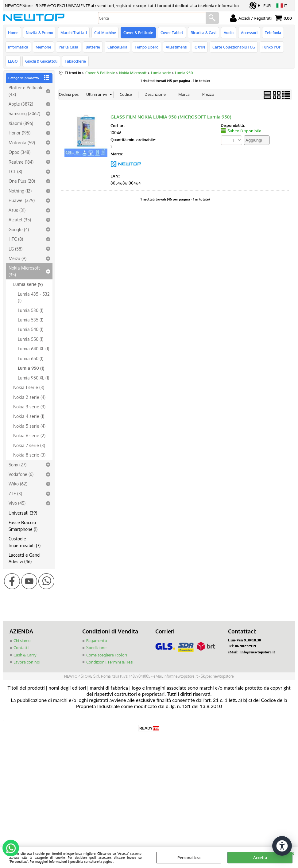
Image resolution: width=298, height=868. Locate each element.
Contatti (21, 648)
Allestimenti (176, 47)
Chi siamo (22, 640)
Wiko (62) (18, 484)
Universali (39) (23, 513)
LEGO (13, 61)
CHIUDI (293, 853)
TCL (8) (15, 171)
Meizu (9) (17, 258)
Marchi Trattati (74, 33)
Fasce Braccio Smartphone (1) (23, 525)
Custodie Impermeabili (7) (25, 542)
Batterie (93, 47)
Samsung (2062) (24, 113)
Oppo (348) (19, 152)
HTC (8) (16, 239)
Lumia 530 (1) (31, 310)
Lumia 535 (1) (31, 320)
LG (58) (15, 249)
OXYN (200, 47)
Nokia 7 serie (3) (29, 445)
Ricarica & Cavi (203, 33)
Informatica (18, 47)
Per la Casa (68, 47)
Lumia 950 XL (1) (33, 378)
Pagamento (97, 640)
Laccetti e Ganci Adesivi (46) (25, 558)
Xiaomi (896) (21, 123)
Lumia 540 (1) (31, 329)
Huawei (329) (22, 200)
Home (13, 33)
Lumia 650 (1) (31, 358)
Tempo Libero (147, 47)
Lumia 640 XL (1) (33, 348)
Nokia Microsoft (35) (24, 271)
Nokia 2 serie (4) (29, 397)
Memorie (43, 47)
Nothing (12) (20, 191)
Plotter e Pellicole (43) (26, 91)
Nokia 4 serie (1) (29, 416)
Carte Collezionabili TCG (234, 47)
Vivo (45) (17, 503)
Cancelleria (117, 47)
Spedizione (96, 648)
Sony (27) (17, 465)
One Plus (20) (22, 181)
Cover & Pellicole (138, 33)
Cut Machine (105, 33)
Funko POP (272, 47)
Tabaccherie (75, 61)
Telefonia (273, 33)
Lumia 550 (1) (31, 339)
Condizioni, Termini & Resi (110, 662)
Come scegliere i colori (107, 655)
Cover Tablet (172, 33)
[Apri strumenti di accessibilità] (282, 846)
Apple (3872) (21, 104)
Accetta (260, 858)
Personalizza (189, 858)
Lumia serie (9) (28, 284)
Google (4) (19, 229)
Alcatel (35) (20, 220)
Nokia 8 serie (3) (29, 455)
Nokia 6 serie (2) (29, 435)
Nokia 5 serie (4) (29, 426)
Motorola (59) (22, 142)
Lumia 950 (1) (31, 368)
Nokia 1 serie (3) (29, 387)
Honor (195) (19, 133)
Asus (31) (17, 210)
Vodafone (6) (21, 474)
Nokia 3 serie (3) (29, 407)
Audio (229, 33)
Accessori (249, 33)
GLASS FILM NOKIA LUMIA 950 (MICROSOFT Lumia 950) (171, 117)
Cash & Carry (25, 655)
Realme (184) (21, 162)
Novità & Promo (39, 33)
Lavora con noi (27, 662)
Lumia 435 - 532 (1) (34, 297)
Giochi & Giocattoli (41, 61)
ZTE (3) (15, 493)
